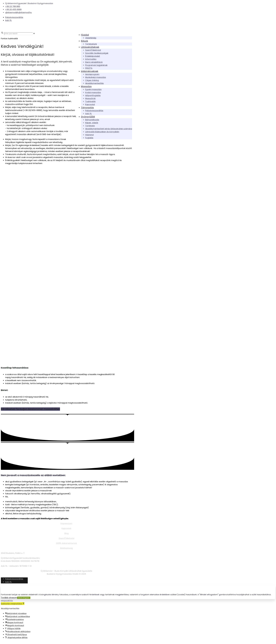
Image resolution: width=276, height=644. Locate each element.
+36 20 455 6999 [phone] (13, 9)
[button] (13, 604)
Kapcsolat (66, 528)
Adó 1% (8, 20)
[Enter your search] (18, 34)
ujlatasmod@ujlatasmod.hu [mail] (18, 12)
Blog (66, 533)
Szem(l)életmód (66, 538)
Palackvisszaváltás (14, 17)
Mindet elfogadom (24, 598)
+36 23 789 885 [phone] (13, 6)
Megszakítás (7, 601)
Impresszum (66, 523)
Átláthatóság (66, 548)
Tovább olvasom (9, 598)
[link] (34, 33)
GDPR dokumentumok (66, 543)
